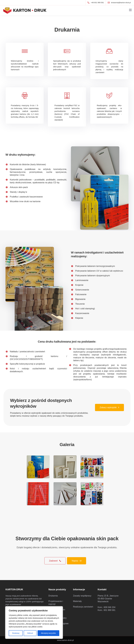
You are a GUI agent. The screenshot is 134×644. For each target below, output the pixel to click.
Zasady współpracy (82, 596)
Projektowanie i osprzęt (56, 603)
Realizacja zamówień (83, 607)
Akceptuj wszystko (48, 633)
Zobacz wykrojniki (109, 407)
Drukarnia (53, 596)
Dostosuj (16, 633)
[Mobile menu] (130, 10)
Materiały (77, 601)
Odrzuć (30, 633)
